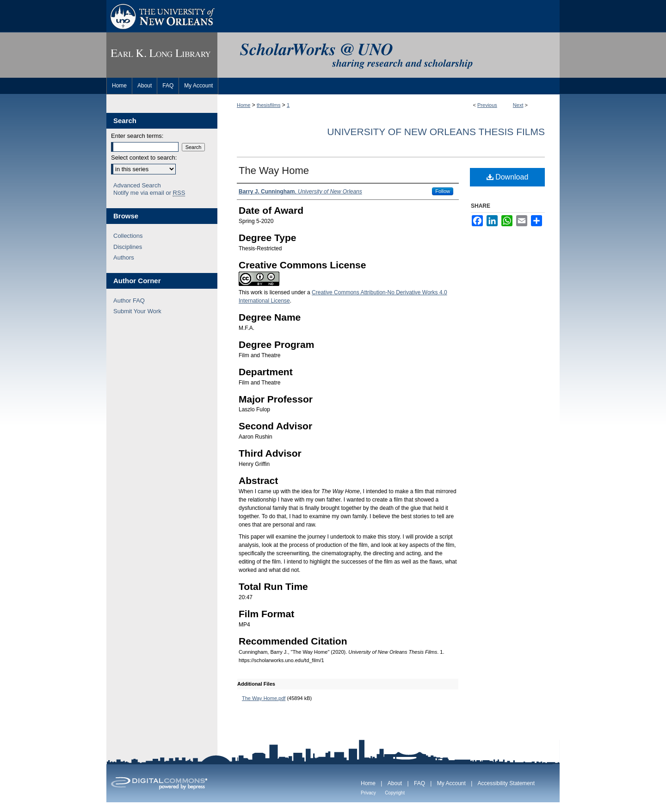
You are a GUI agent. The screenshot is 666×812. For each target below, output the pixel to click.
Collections (128, 236)
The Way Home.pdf (264, 698)
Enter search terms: (137, 136)
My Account (451, 783)
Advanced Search (137, 185)
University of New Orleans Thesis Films (436, 132)
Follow (443, 191)
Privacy (368, 793)
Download (508, 177)
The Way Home (274, 170)
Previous (487, 105)
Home (244, 105)
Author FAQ (129, 301)
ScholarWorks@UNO (388, 55)
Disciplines (128, 247)
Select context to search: (144, 158)
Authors (124, 257)
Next (518, 105)
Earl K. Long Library (162, 55)
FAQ (419, 783)
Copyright (395, 793)
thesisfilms (268, 105)
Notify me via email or (149, 193)
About (395, 783)
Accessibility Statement (506, 783)
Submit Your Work (137, 311)
